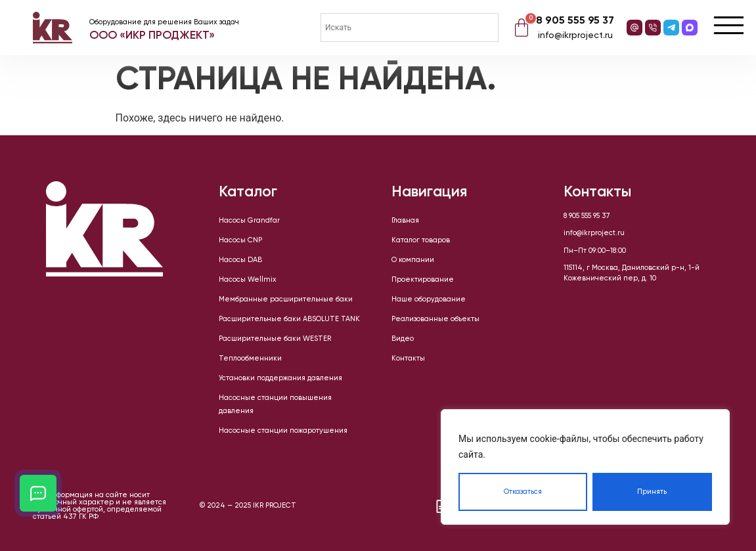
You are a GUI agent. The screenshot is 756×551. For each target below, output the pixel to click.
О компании (413, 260)
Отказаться (523, 492)
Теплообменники (250, 359)
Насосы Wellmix (248, 280)
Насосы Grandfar (249, 221)
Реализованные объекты (435, 319)
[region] (585, 467)
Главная (405, 221)
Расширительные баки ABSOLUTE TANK (289, 319)
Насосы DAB (240, 260)
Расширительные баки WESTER (275, 339)
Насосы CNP (240, 240)
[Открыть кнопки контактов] (38, 493)
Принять (652, 492)
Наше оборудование (429, 299)
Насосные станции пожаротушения (283, 431)
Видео (403, 339)
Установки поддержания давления (280, 378)
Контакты (408, 359)
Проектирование (423, 280)
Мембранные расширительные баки (286, 299)
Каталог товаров (421, 240)
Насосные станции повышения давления (275, 405)
